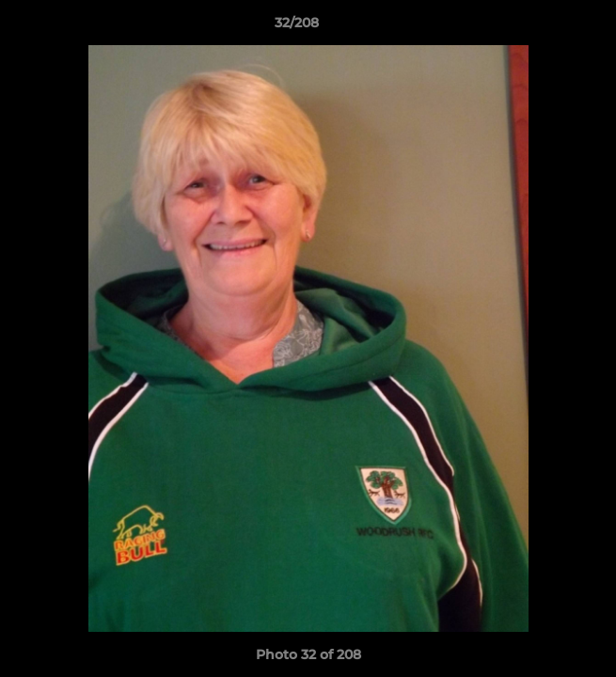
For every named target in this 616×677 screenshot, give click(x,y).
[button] (548, 27)
